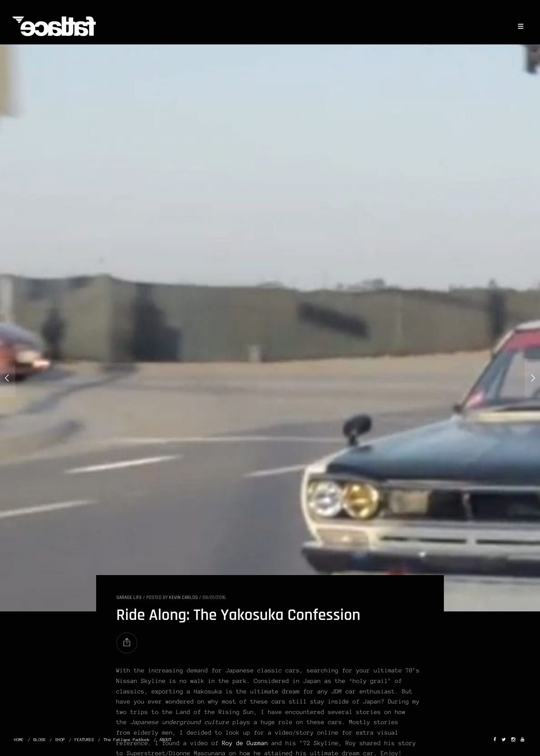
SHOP (60, 740)
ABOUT (166, 740)
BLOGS (40, 740)
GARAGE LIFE (129, 597)
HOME (19, 740)
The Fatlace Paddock (127, 740)
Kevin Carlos (183, 597)
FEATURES (84, 740)
